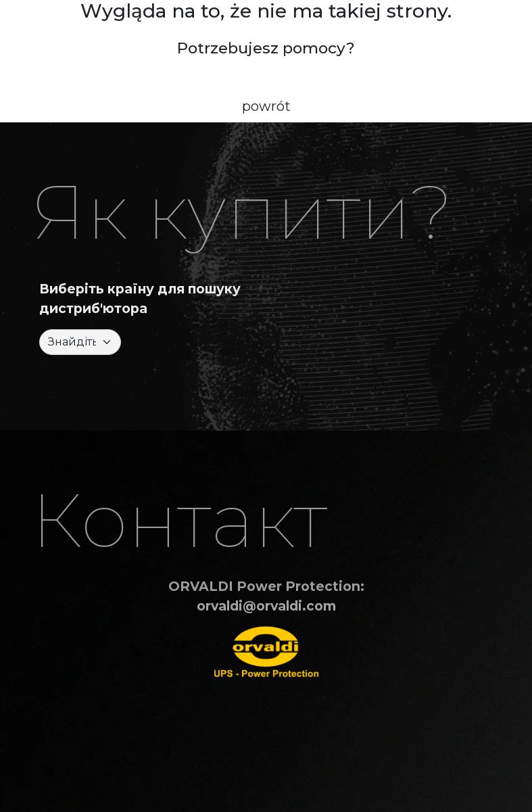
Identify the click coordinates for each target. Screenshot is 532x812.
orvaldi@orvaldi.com (266, 606)
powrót (266, 106)
